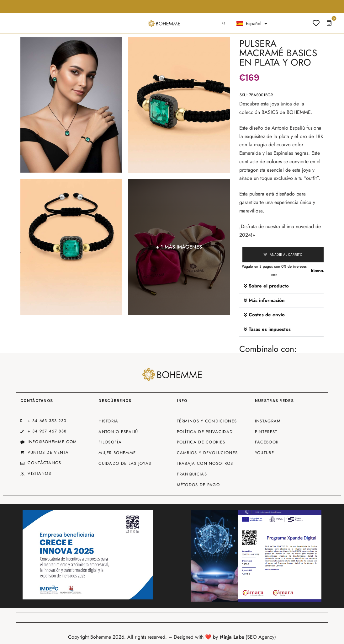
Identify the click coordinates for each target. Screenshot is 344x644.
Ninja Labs (232, 637)
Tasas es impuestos (270, 329)
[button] (281, 286)
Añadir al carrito (286, 255)
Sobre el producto (269, 286)
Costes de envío (267, 315)
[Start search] (224, 24)
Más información (267, 300)
